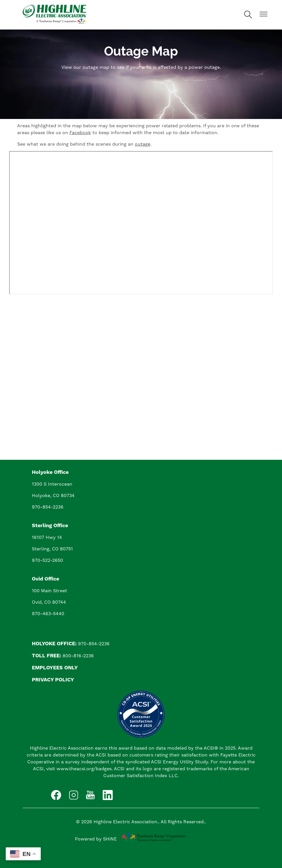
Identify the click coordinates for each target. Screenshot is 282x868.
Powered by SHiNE (96, 839)
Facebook (80, 133)
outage (143, 144)
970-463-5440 (48, 614)
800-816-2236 (78, 656)
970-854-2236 (48, 507)
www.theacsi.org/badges (84, 769)
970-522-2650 (47, 560)
